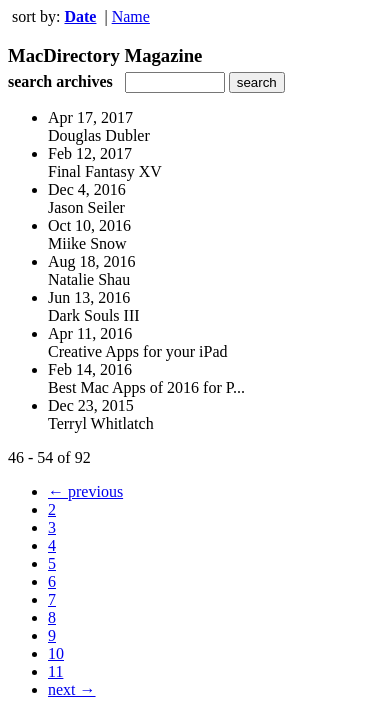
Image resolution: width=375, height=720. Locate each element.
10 (56, 653)
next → (72, 689)
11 (55, 671)
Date (80, 16)
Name (131, 16)
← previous (85, 491)
